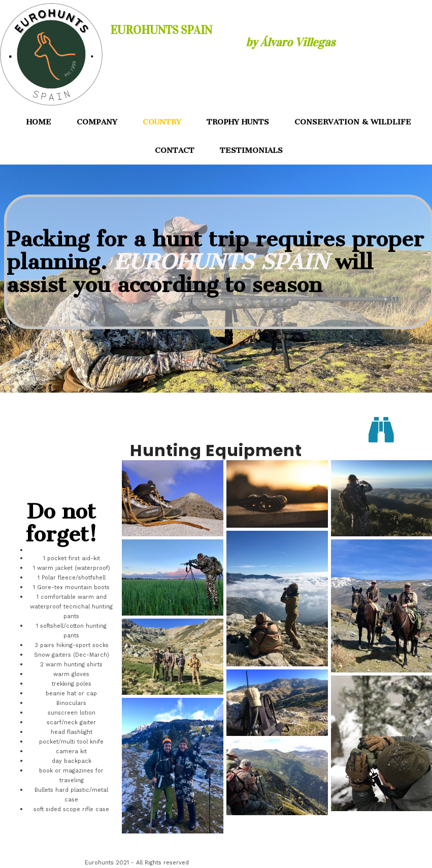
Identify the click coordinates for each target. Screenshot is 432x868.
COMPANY (97, 122)
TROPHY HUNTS (238, 122)
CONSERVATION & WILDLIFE (353, 122)
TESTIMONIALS (251, 150)
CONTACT (175, 150)
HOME (39, 122)
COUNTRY (162, 122)
